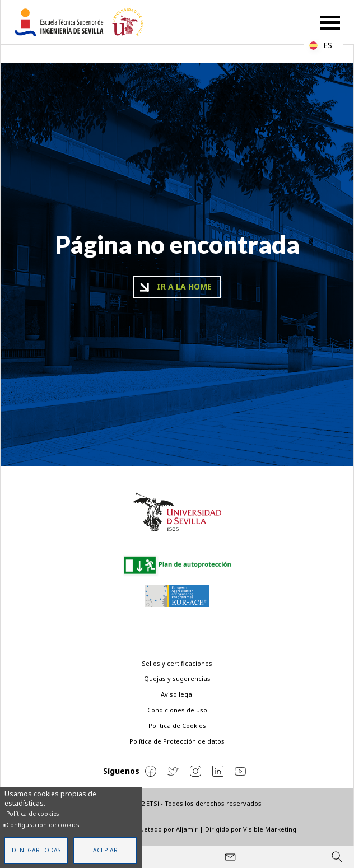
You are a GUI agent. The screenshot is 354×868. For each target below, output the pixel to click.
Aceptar (105, 850)
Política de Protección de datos (177, 741)
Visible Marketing (270, 829)
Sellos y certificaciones (177, 663)
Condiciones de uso (177, 710)
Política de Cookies (177, 725)
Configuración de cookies (43, 825)
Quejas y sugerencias (177, 678)
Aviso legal (177, 694)
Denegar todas (36, 850)
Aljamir (187, 829)
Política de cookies (32, 814)
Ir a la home (184, 286)
